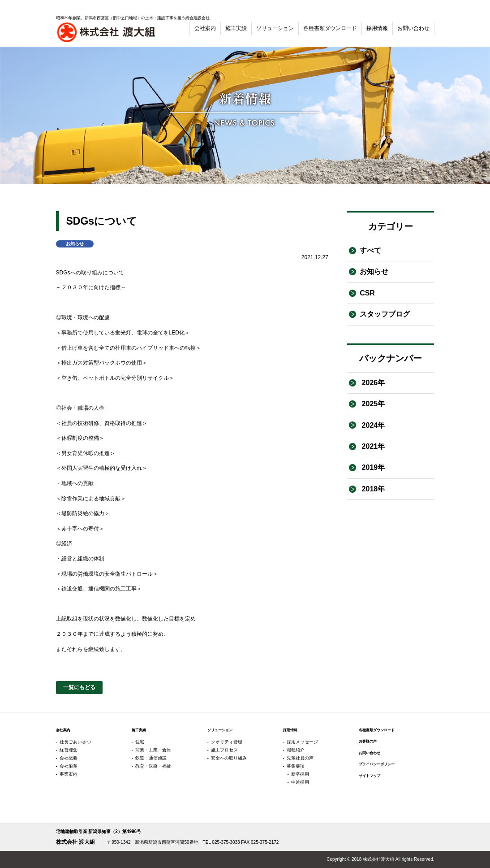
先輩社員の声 (300, 758)
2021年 (372, 446)
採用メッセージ (302, 742)
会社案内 (205, 28)
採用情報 (377, 28)
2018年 (372, 489)
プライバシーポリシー (377, 764)
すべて (370, 250)
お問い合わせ (413, 28)
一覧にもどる (79, 687)
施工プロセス (224, 750)
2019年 (372, 467)
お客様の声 (368, 741)
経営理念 (69, 750)
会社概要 (69, 758)
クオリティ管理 (227, 742)
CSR (367, 293)
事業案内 (69, 774)
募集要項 (296, 766)
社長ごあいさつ (75, 742)
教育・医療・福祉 (153, 766)
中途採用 (300, 782)
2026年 (372, 383)
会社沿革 (69, 766)
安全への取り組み (229, 758)
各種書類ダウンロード (330, 28)
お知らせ (374, 271)
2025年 (372, 404)
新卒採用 (300, 774)
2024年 (372, 425)
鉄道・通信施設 (151, 758)
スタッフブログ (385, 314)
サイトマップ (370, 776)
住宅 (140, 742)
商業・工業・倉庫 (153, 750)
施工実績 (236, 28)
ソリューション (275, 28)
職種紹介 (296, 750)
